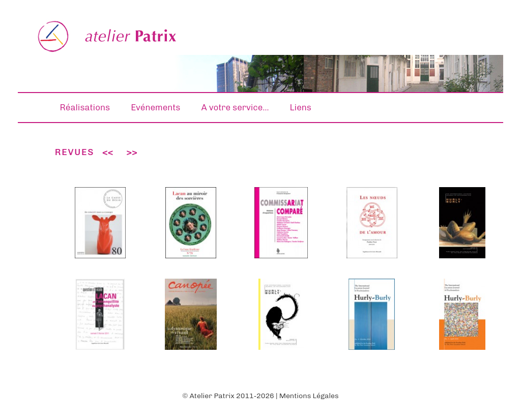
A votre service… (235, 107)
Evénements (155, 107)
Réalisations (85, 107)
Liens (301, 107)
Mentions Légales (309, 396)
